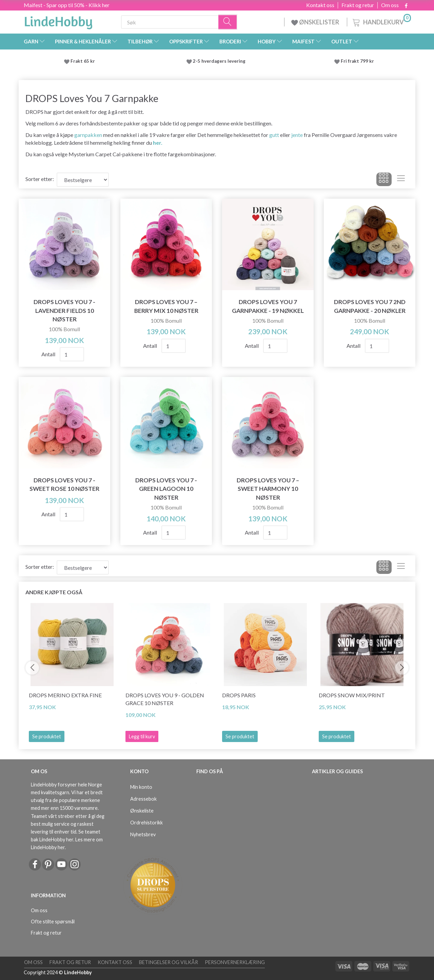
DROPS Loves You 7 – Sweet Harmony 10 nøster (268, 489)
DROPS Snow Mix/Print (352, 695)
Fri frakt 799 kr (357, 61)
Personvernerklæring (235, 962)
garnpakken (88, 135)
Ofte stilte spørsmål (53, 922)
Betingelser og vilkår (169, 962)
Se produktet (47, 736)
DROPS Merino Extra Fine (65, 695)
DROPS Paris (239, 695)
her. (158, 143)
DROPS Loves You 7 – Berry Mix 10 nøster (166, 306)
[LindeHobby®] (58, 21)
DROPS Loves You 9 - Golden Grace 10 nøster (165, 699)
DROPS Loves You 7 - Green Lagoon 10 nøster (166, 489)
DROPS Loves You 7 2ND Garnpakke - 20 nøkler (370, 306)
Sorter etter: (40, 179)
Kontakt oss (320, 5)
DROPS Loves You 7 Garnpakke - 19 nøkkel (268, 306)
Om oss (390, 5)
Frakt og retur (358, 5)
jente (297, 135)
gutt (274, 135)
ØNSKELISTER (316, 22)
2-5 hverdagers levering (220, 61)
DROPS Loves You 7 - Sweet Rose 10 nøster (64, 484)
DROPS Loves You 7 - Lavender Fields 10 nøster (64, 310)
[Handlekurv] (381, 21)
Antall (49, 354)
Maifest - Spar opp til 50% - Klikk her (67, 5)
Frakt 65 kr (83, 61)
